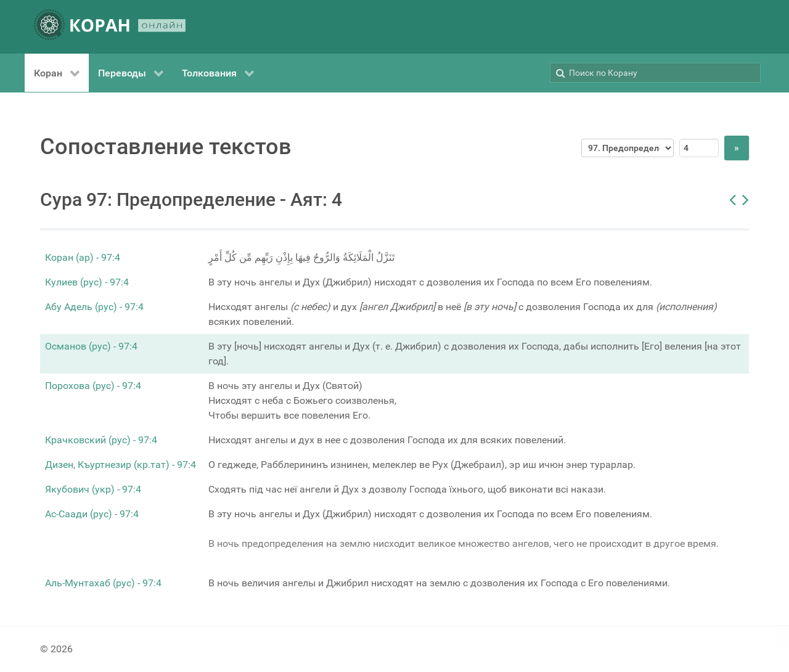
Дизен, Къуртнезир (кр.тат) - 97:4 (121, 465)
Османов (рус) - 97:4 (91, 346)
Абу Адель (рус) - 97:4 (94, 307)
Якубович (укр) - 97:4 (93, 489)
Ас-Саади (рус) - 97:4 (92, 514)
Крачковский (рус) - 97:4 (101, 440)
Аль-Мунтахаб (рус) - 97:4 (103, 583)
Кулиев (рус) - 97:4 (87, 282)
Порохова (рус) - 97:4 (93, 386)
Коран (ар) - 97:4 (83, 257)
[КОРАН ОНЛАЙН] (110, 27)
